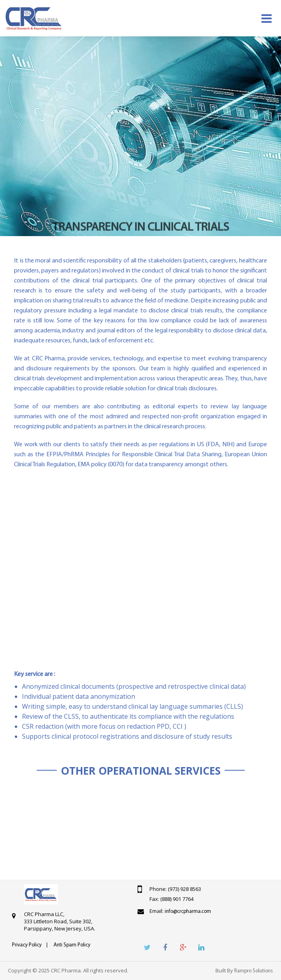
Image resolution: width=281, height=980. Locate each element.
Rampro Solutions (254, 971)
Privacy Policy (27, 945)
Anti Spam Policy (72, 945)
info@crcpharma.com (188, 911)
